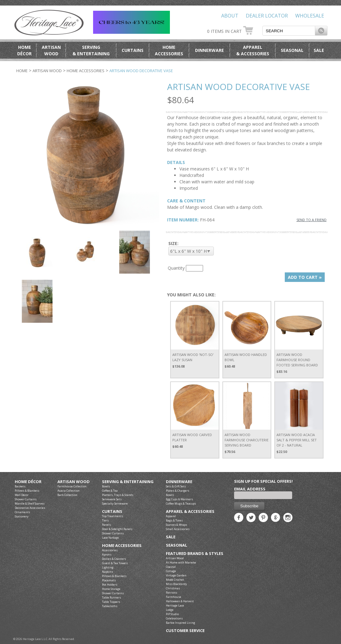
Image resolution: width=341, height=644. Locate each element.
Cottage (171, 571)
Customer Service (185, 631)
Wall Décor (22, 495)
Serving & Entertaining (128, 482)
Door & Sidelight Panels (117, 529)
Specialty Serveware (115, 503)
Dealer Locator (267, 16)
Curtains (133, 50)
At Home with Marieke (181, 562)
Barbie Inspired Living (180, 623)
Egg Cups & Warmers (179, 499)
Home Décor (28, 482)
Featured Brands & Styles (195, 554)
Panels (106, 525)
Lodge (170, 610)
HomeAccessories (169, 50)
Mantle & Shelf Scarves (30, 503)
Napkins (108, 572)
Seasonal (292, 50)
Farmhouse (174, 597)
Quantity (176, 268)
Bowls (106, 486)
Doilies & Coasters (114, 559)
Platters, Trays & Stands (118, 495)
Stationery (22, 516)
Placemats (109, 580)
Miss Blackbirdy (176, 584)
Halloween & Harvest (180, 601)
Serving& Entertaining (91, 50)
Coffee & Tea (110, 491)
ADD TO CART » (305, 277)
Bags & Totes (174, 520)
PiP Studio (172, 614)
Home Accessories (86, 71)
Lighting (108, 567)
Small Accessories (178, 529)
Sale (319, 50)
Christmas (173, 588)
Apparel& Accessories (253, 50)
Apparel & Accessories (190, 511)
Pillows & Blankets (27, 491)
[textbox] (289, 31)
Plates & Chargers (178, 491)
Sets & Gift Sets (176, 486)
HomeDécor (24, 50)
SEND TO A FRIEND (312, 220)
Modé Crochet (175, 580)
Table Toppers (111, 602)
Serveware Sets (112, 499)
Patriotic (172, 593)
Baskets (20, 486)
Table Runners (112, 597)
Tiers (105, 520)
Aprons (107, 554)
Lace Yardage (110, 538)
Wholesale (310, 16)
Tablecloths (110, 606)
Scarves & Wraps (176, 525)
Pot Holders (110, 585)
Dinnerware (210, 50)
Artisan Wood (47, 71)
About (230, 16)
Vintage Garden (176, 575)
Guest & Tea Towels (115, 563)
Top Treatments (113, 516)
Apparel (171, 516)
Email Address (250, 489)
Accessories (110, 550)
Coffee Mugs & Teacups (181, 503)
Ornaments (22, 512)
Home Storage (111, 589)
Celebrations (174, 618)
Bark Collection (67, 495)
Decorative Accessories (30, 508)
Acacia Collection (69, 491)
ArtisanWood (51, 50)
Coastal (171, 567)
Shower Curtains (26, 499)
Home (22, 71)
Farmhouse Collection (72, 486)
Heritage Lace (175, 605)
